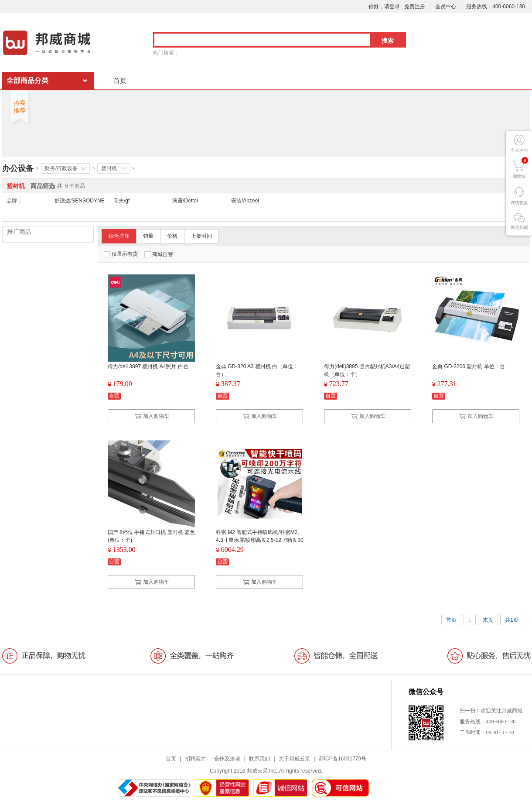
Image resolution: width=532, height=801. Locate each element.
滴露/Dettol (185, 201)
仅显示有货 (121, 254)
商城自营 (159, 254)
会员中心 (446, 7)
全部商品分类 (27, 80)
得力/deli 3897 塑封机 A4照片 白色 (148, 366)
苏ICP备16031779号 (343, 759)
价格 (172, 236)
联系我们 (259, 759)
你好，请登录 (384, 7)
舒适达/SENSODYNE (80, 201)
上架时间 (201, 236)
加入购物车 (152, 416)
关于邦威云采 (294, 759)
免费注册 (415, 7)
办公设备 (18, 168)
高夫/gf (121, 201)
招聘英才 (195, 759)
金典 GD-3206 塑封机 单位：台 (469, 366)
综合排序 (119, 236)
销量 (148, 236)
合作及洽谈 (227, 759)
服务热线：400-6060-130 (496, 7)
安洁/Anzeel (245, 201)
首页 (120, 80)
